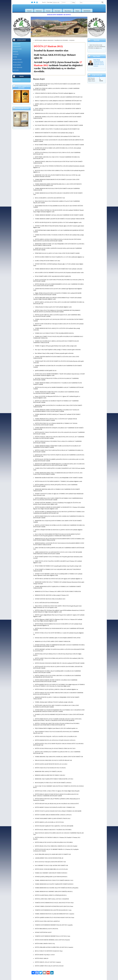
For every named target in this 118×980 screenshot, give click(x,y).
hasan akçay (97, 60)
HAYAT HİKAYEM (18, 67)
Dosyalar (48, 11)
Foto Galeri (57, 11)
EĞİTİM (15, 57)
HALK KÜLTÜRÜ (17, 49)
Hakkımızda (39, 11)
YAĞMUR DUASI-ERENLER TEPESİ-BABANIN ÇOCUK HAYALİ (99, 64)
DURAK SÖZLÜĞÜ (18, 62)
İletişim (77, 11)
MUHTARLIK (87, 11)
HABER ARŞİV (17, 44)
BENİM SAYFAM (17, 59)
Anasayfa (29, 11)
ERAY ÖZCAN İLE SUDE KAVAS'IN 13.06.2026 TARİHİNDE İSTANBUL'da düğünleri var (97, 47)
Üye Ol (44, 2)
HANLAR (15, 52)
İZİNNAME (16, 54)
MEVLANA (16, 70)
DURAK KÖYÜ (17, 46)
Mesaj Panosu (68, 11)
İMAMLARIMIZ (17, 65)
